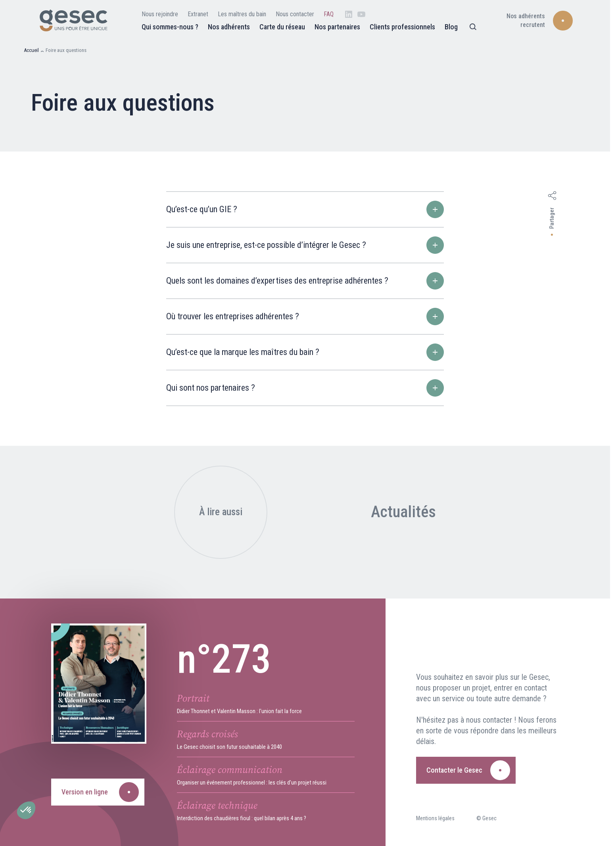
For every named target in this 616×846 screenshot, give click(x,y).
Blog (451, 27)
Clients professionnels (402, 27)
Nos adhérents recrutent (526, 20)
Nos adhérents (229, 27)
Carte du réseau (282, 27)
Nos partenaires (337, 27)
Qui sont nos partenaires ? (305, 388)
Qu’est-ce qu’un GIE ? (305, 209)
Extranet (198, 14)
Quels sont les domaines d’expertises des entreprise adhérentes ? (305, 281)
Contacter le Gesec (454, 770)
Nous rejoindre (160, 14)
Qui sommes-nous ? (170, 27)
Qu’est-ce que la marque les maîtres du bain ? (305, 352)
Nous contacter (295, 14)
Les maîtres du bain (242, 14)
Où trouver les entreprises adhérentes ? (305, 317)
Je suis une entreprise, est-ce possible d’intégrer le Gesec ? (305, 245)
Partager (552, 218)
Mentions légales (435, 818)
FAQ (329, 14)
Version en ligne (85, 792)
